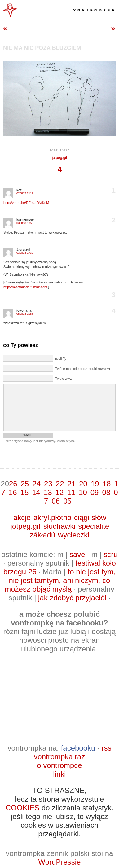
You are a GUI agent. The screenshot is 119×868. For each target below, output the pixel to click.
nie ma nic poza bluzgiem (42, 48)
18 (107, 484)
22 (60, 484)
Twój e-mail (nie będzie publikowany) (82, 369)
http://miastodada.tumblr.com (25, 287)
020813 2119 (25, 193)
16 (13, 492)
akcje (22, 517)
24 (36, 484)
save (77, 554)
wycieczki (74, 535)
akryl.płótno (53, 517)
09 (95, 492)
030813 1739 (25, 253)
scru (110, 554)
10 (83, 492)
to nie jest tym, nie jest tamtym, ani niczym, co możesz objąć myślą (60, 580)
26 (13, 484)
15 (25, 492)
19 (95, 484)
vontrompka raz (59, 757)
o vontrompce (59, 765)
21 (72, 484)
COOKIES (22, 808)
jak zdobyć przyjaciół (72, 598)
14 (36, 492)
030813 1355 (25, 223)
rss (106, 748)
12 (60, 492)
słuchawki (59, 526)
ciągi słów (90, 517)
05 (67, 501)
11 (71, 492)
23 (48, 484)
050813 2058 (25, 314)
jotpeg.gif (60, 158)
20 (83, 484)
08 (106, 492)
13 (48, 492)
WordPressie (60, 862)
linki (59, 774)
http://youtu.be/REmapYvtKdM (26, 203)
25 (25, 484)
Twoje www (64, 379)
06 (56, 501)
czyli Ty (61, 359)
